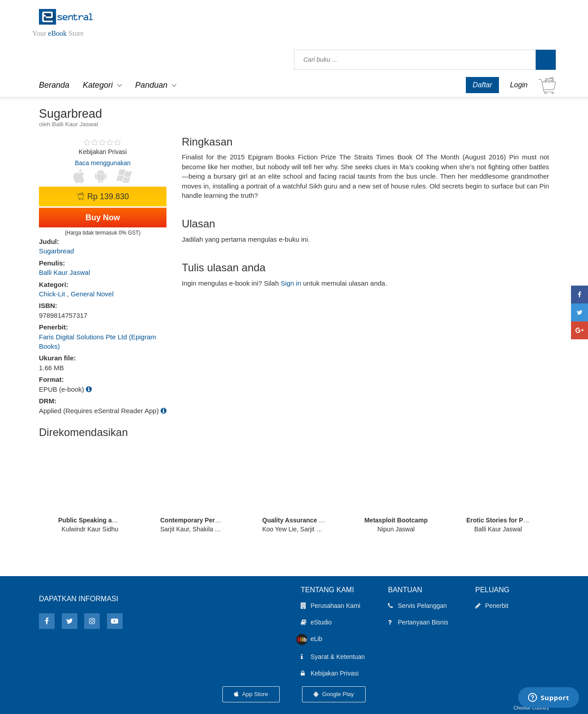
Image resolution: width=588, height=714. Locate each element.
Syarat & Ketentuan (333, 657)
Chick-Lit (52, 294)
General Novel (92, 294)
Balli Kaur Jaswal (64, 272)
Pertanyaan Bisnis (418, 622)
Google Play (334, 694)
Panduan (151, 85)
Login (519, 85)
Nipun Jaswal (396, 529)
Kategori (98, 85)
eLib (311, 639)
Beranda (54, 85)
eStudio (316, 622)
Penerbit (492, 606)
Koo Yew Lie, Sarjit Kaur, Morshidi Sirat (317, 529)
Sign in (291, 283)
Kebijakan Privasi (330, 673)
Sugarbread (56, 251)
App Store (251, 694)
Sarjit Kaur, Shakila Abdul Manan (206, 529)
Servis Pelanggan (418, 606)
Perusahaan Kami (330, 606)
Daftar (482, 85)
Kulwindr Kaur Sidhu (90, 529)
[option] (90, 488)
